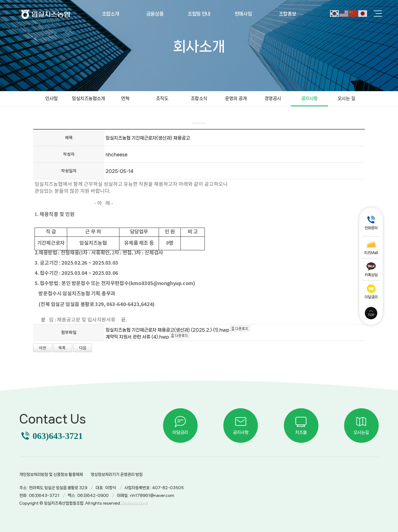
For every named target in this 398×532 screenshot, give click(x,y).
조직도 (162, 98)
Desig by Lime (135, 503)
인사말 (52, 98)
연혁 (125, 98)
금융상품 (155, 14)
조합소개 (111, 14)
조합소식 (199, 98)
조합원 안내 (199, 14)
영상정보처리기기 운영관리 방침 (117, 475)
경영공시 (273, 98)
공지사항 (310, 98)
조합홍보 (288, 14)
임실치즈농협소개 (88, 98)
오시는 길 (346, 98)
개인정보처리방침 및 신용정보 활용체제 (51, 475)
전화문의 (371, 228)
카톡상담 (371, 275)
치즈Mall (371, 253)
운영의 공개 (236, 98)
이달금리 (371, 297)
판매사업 (243, 14)
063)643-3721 (58, 436)
